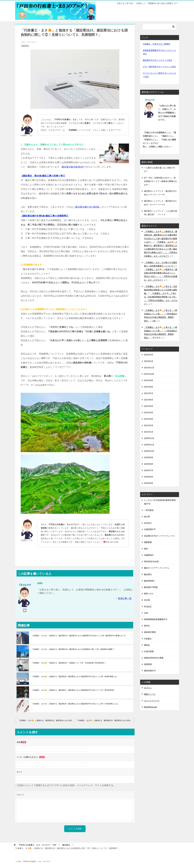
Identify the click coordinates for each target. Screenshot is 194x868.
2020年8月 (149, 464)
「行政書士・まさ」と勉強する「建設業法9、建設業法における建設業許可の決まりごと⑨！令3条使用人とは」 (75, 704)
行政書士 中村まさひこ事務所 (157, 44)
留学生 (147, 626)
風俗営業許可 (150, 671)
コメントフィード (152, 701)
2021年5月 (149, 406)
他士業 (147, 517)
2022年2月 (149, 355)
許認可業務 (149, 651)
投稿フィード (150, 694)
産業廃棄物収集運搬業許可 (156, 619)
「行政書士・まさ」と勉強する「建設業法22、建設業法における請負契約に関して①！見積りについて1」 (46, 720)
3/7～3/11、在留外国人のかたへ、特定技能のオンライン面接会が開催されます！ (161, 181)
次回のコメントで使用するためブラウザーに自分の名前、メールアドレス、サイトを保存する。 (66, 785)
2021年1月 (149, 432)
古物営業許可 (150, 529)
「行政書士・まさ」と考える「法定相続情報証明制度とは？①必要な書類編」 (161, 290)
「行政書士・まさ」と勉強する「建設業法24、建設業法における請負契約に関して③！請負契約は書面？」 (74, 649)
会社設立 (148, 523)
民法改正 (148, 607)
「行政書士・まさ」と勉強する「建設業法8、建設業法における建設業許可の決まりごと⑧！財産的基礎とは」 (75, 676)
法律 (146, 613)
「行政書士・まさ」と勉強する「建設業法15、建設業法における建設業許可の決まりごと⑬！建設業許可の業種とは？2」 (79, 636)
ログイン (148, 688)
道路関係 (148, 664)
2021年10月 (149, 374)
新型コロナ (149, 594)
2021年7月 (149, 393)
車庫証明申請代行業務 (154, 658)
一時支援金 (149, 510)
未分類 (147, 600)
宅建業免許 (149, 555)
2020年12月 (149, 438)
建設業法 (25, 46)
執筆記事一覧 (125, 598)
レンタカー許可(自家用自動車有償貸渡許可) (160, 502)
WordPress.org (150, 707)
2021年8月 (149, 387)
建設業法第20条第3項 (73, 167)
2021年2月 (149, 425)
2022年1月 (149, 361)
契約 (146, 549)
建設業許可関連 (151, 587)
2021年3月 (149, 419)
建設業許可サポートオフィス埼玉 (157, 60)
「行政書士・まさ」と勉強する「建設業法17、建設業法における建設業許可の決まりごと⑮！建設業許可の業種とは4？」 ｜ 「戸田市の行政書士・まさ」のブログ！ (161, 249)
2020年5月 (149, 483)
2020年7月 (149, 470)
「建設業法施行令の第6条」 (87, 207)
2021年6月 (149, 400)
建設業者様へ (150, 581)
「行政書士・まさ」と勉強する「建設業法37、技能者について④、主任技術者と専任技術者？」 (69, 663)
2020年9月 (149, 457)
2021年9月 (149, 380)
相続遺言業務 (150, 632)
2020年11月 (149, 445)
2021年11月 (149, 368)
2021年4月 (149, 413)
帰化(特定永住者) (151, 561)
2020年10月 (149, 451)
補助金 (147, 645)
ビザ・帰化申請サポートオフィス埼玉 (159, 67)
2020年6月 (149, 477)
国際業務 (148, 542)
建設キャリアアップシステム (157, 568)
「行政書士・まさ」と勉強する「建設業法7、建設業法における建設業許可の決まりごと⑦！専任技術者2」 (74, 690)
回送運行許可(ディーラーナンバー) (159, 536)
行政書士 (148, 639)
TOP (37, 845)
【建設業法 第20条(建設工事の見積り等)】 (43, 176)
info (154, 321)
